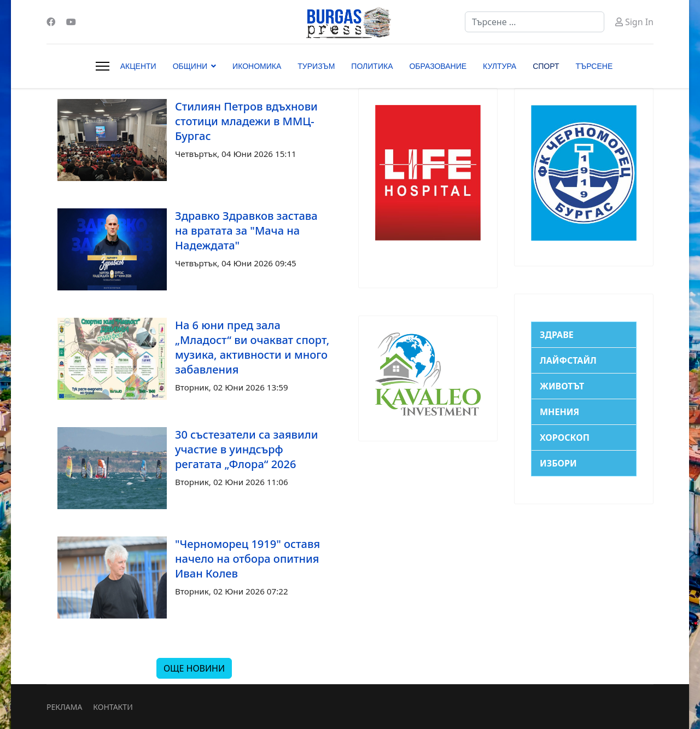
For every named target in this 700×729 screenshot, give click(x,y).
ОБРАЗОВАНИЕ (438, 66)
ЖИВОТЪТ (562, 386)
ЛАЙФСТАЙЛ (568, 360)
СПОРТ (546, 66)
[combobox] (535, 22)
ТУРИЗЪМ (316, 66)
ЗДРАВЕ (557, 335)
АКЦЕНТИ (138, 66)
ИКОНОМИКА (257, 66)
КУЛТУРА (500, 66)
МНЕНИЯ (559, 412)
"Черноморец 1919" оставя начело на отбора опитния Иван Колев (247, 559)
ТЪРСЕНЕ (594, 66)
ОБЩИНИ (190, 66)
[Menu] (103, 66)
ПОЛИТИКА (372, 66)
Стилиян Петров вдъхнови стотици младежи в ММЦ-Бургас (246, 121)
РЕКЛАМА (64, 707)
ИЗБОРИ (558, 463)
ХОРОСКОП (565, 438)
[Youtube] (71, 22)
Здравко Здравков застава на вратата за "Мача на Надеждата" (246, 231)
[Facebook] (51, 22)
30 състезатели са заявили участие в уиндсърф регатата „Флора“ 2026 (246, 449)
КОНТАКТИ (113, 707)
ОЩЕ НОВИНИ (194, 668)
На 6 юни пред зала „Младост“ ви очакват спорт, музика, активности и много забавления (252, 347)
